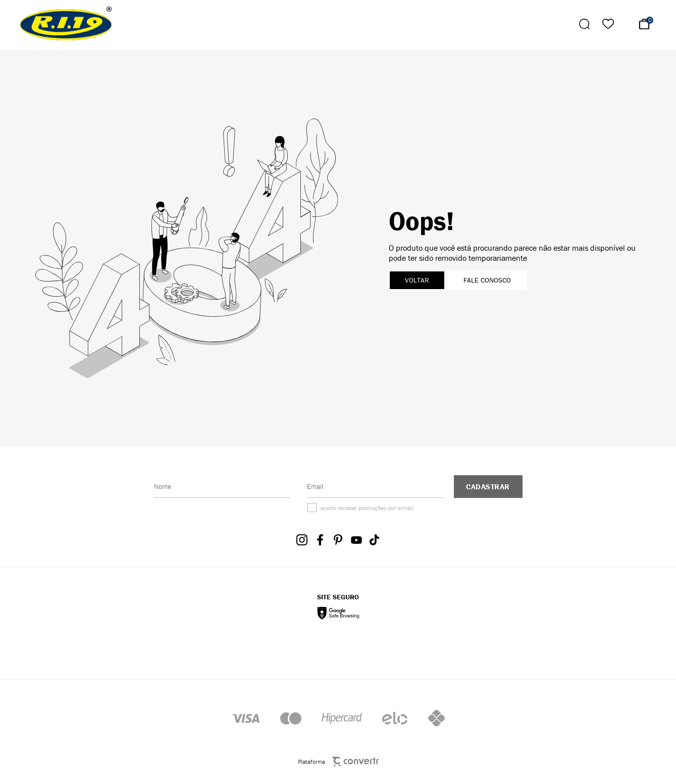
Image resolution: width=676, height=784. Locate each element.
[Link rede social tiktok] (375, 540)
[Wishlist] (608, 24)
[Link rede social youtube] (356, 540)
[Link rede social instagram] (302, 540)
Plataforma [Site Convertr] (338, 762)
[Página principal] (67, 24)
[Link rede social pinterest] (338, 540)
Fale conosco (487, 280)
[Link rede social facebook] (320, 540)
